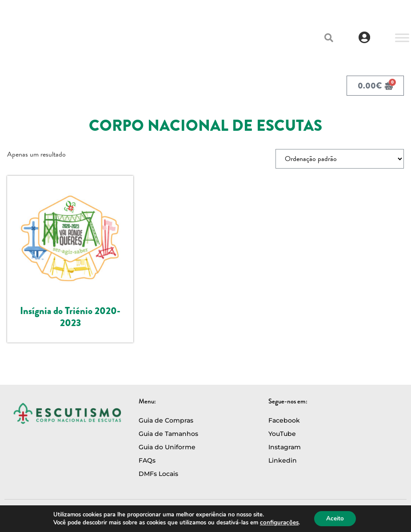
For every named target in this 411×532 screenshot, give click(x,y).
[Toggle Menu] (402, 38)
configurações (278, 522)
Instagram (285, 447)
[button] (329, 38)
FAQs (147, 460)
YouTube (282, 434)
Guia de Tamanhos (168, 434)
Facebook (284, 420)
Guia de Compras (166, 420)
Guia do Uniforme (167, 447)
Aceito (334, 518)
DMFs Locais (158, 474)
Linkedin (283, 460)
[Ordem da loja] (340, 159)
